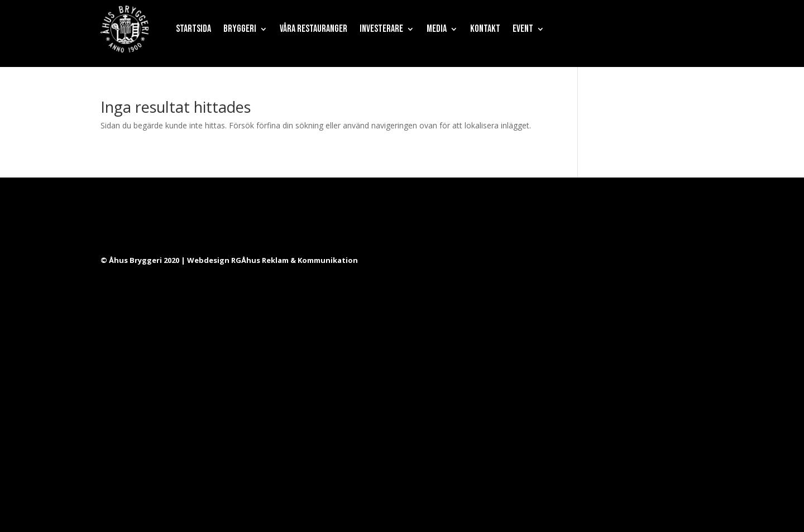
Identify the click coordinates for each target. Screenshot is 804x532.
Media (437, 29)
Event (523, 29)
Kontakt (485, 29)
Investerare (381, 29)
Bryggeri (240, 29)
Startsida (193, 29)
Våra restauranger (314, 29)
